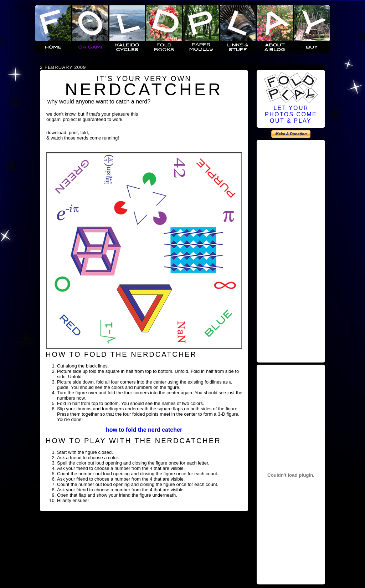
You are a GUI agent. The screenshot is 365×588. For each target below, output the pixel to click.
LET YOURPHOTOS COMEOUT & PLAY (291, 114)
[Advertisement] (291, 250)
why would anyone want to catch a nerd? (99, 102)
